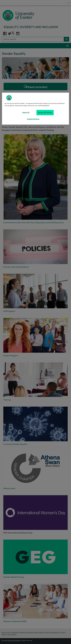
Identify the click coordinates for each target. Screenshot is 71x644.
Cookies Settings (33, 119)
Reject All (26, 112)
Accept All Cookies (45, 112)
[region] (35, 109)
